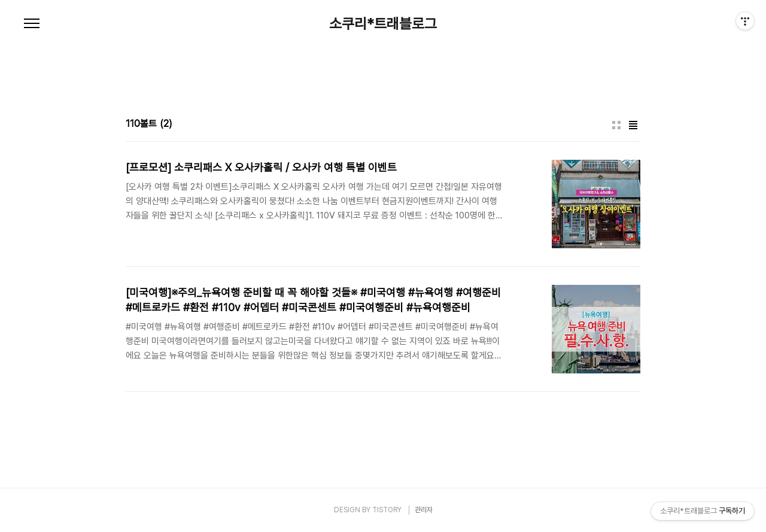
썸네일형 (616, 125)
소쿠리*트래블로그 (383, 24)
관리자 (424, 510)
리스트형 (633, 125)
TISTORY (387, 510)
